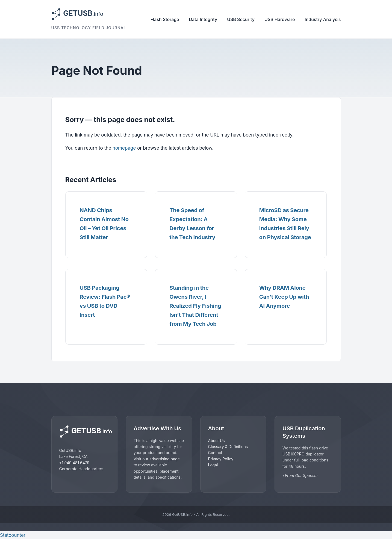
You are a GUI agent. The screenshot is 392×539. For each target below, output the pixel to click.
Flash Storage (165, 19)
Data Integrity (203, 19)
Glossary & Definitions (228, 447)
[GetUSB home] (85, 432)
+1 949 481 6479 (74, 463)
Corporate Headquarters (81, 469)
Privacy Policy (221, 459)
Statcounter (13, 535)
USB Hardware (280, 19)
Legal (213, 465)
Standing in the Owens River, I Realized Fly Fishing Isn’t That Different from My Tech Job (195, 306)
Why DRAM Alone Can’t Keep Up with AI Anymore (284, 297)
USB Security (241, 19)
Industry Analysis (323, 19)
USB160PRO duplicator (303, 454)
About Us (216, 441)
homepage (124, 148)
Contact (215, 453)
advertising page (165, 459)
